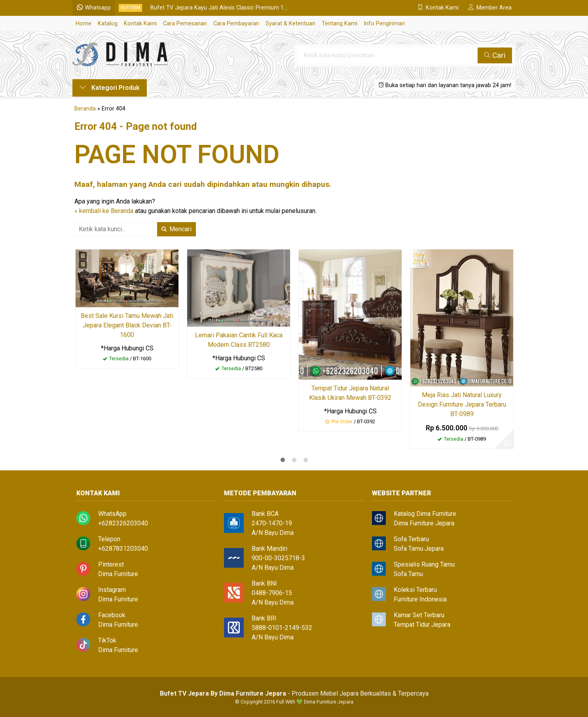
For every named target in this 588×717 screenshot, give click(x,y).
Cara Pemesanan (185, 24)
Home (83, 24)
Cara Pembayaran (236, 24)
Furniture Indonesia (420, 599)
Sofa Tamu (408, 574)
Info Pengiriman (384, 24)
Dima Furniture (118, 574)
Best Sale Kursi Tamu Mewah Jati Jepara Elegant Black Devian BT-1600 (127, 325)
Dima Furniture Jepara (424, 523)
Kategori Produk (110, 88)
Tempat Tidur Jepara (422, 625)
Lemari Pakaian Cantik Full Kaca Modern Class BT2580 (239, 340)
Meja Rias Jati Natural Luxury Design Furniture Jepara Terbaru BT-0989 (462, 404)
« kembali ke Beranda (104, 211)
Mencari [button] (176, 229)
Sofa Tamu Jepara (419, 549)
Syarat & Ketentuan (290, 24)
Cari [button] (495, 55)
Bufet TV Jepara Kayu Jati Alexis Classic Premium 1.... (219, 8)
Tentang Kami (340, 24)
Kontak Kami (140, 24)
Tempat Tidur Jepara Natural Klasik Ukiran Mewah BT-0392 (350, 393)
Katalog (108, 24)
